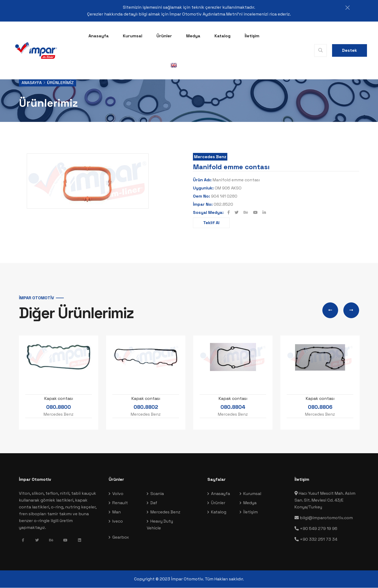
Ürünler (164, 36)
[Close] (346, 8)
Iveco (118, 521)
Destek (350, 50)
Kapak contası (59, 399)
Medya (193, 36)
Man (117, 512)
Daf (154, 503)
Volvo (118, 494)
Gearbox (121, 537)
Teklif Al (211, 223)
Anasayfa (99, 36)
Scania (157, 494)
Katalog (222, 36)
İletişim (252, 36)
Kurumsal (133, 36)
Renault (120, 503)
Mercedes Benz (210, 157)
